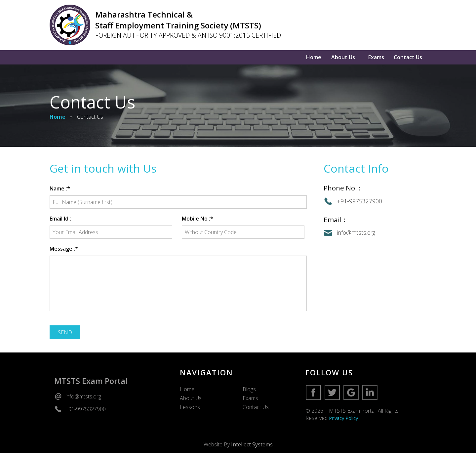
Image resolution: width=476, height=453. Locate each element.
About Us (343, 57)
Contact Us (408, 57)
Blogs (249, 389)
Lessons (190, 407)
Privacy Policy (343, 418)
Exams (376, 57)
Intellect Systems (252, 444)
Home (314, 57)
